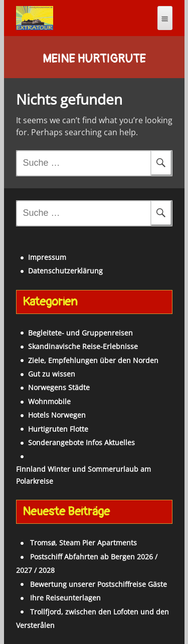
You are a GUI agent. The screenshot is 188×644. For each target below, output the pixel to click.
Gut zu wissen (52, 374)
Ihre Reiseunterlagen (65, 598)
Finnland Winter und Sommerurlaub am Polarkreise (83, 475)
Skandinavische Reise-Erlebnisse (83, 346)
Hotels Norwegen (57, 415)
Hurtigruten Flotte (58, 429)
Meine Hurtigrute (94, 59)
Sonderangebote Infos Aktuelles (81, 442)
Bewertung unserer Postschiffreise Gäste (99, 584)
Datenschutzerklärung (65, 271)
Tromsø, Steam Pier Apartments (83, 543)
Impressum (47, 257)
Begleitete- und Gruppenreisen (80, 333)
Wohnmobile (49, 401)
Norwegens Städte (59, 387)
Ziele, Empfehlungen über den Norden (93, 360)
